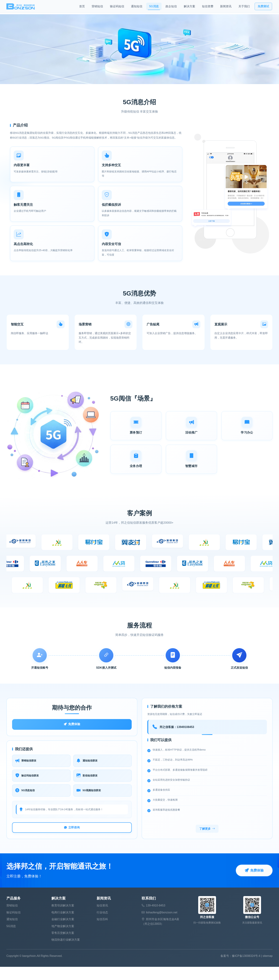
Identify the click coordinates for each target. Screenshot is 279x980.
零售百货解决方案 (63, 946)
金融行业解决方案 (63, 933)
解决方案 (189, 7)
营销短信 (97, 7)
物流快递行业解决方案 (66, 953)
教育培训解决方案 (63, 919)
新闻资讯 (226, 7)
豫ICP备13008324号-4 (246, 969)
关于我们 (244, 7)
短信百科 (102, 933)
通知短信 (137, 7)
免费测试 (263, 7)
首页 (82, 7)
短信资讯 (102, 919)
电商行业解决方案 (63, 926)
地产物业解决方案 (63, 939)
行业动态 (102, 926)
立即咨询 (72, 840)
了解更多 (207, 842)
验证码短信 (117, 7)
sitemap (268, 969)
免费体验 (72, 734)
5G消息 (154, 7)
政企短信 (171, 7)
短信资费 (208, 7)
